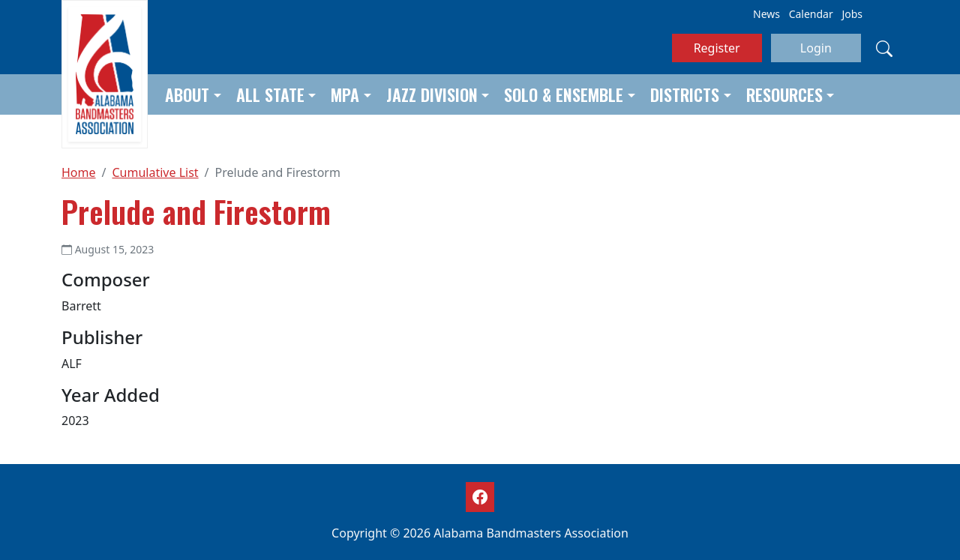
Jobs (852, 14)
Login (816, 48)
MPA (345, 94)
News (766, 14)
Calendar (811, 14)
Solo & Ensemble (564, 94)
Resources (784, 94)
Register (717, 48)
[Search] (884, 48)
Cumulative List (155, 172)
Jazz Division (432, 94)
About (187, 94)
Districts (685, 94)
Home (79, 172)
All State (270, 94)
